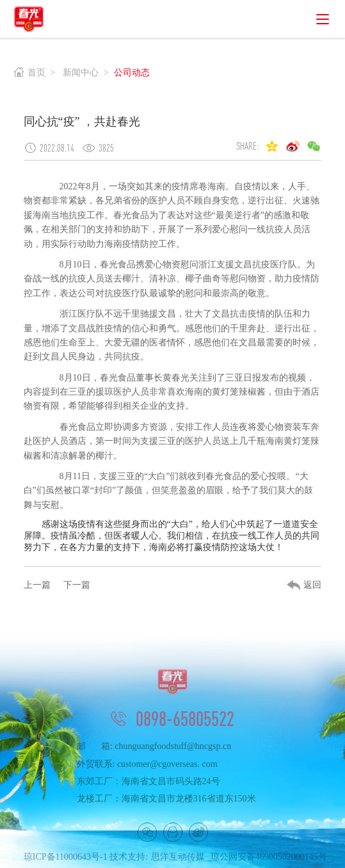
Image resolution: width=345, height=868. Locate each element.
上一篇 (37, 585)
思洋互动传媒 (178, 860)
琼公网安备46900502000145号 (269, 860)
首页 (30, 72)
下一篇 (77, 585)
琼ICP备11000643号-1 (66, 860)
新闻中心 (81, 73)
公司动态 (132, 73)
